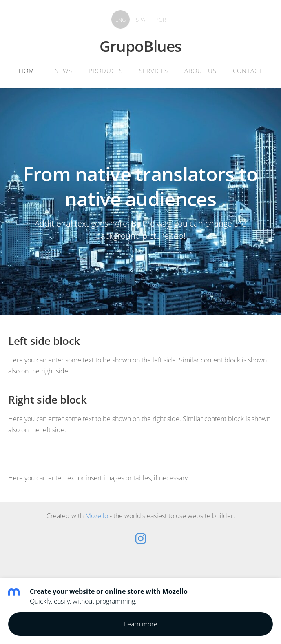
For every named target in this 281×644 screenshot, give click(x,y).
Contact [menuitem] (248, 71)
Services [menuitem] (154, 71)
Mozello (97, 516)
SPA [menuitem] (140, 20)
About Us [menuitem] (200, 71)
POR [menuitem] (161, 20)
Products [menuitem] (106, 71)
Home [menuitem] (28, 71)
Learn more (141, 624)
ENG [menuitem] (121, 20)
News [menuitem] (63, 71)
